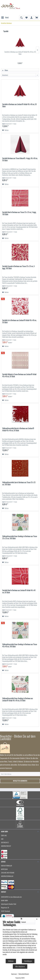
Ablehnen (11, 961)
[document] (20, 939)
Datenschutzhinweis (24, 974)
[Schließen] (37, 919)
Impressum (14, 974)
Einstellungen (28, 961)
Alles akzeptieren (20, 966)
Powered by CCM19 (20, 978)
